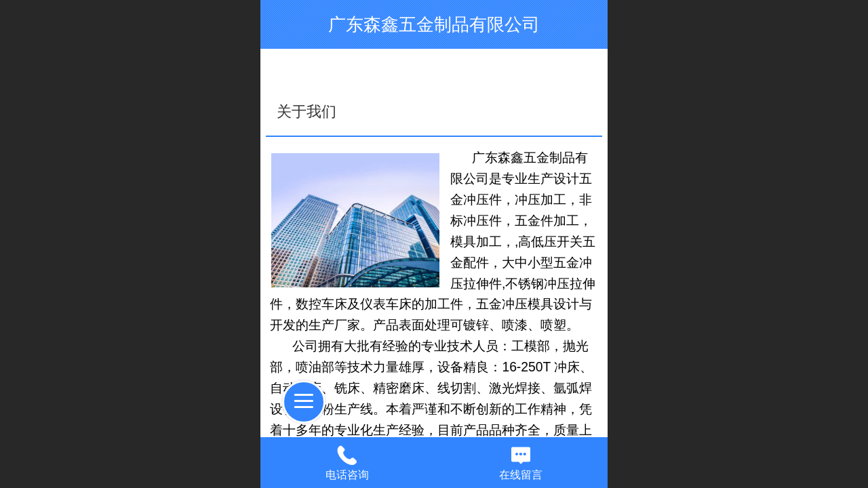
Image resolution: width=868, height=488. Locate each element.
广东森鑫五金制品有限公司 (434, 24)
